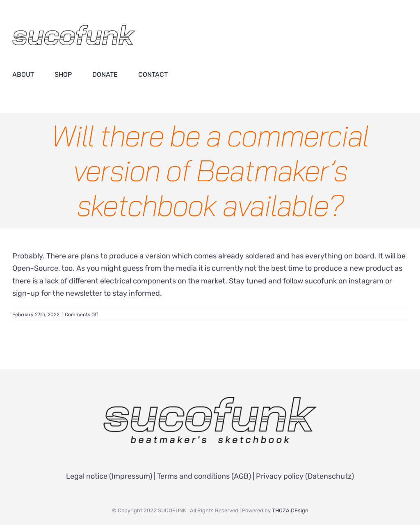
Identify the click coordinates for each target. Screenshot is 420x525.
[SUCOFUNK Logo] (210, 401)
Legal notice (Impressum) (109, 476)
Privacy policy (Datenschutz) (305, 476)
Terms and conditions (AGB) (204, 476)
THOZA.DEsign (290, 510)
